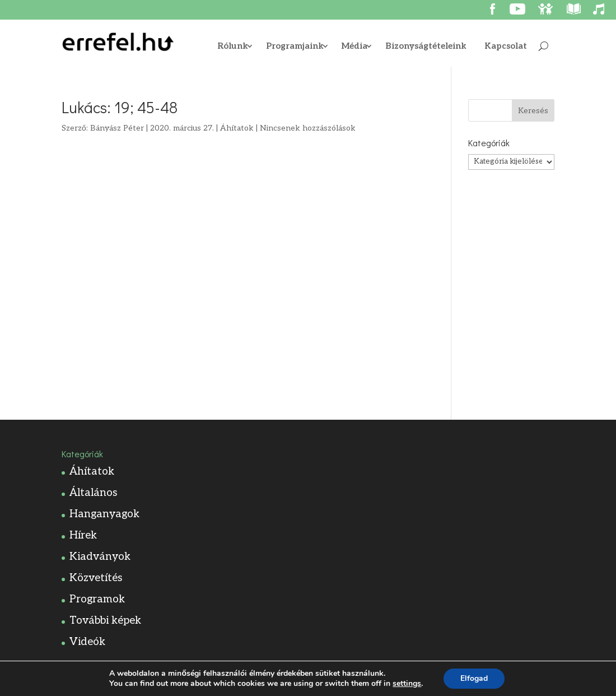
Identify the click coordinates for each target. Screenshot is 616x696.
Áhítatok (237, 128)
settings (407, 684)
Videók (87, 642)
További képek (105, 621)
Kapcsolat (506, 47)
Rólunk (233, 47)
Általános (93, 493)
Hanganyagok (104, 514)
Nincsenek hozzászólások (308, 128)
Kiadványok (100, 557)
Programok (97, 599)
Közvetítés (96, 578)
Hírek (83, 535)
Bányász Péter (117, 128)
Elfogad (474, 678)
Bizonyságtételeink (426, 47)
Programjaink (295, 47)
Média (354, 47)
